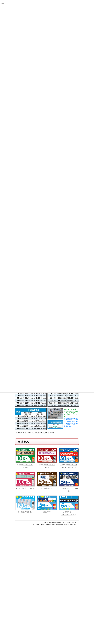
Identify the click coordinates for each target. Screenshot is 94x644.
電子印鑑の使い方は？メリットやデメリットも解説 (35, 621)
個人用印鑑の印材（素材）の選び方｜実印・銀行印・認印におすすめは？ (44, 612)
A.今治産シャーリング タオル (25, 465)
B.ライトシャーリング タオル (47, 465)
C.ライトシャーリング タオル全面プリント (69, 465)
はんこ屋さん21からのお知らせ (35, 609)
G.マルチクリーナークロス (69, 488)
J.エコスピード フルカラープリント (69, 512)
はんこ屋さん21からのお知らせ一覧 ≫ (63, 638)
